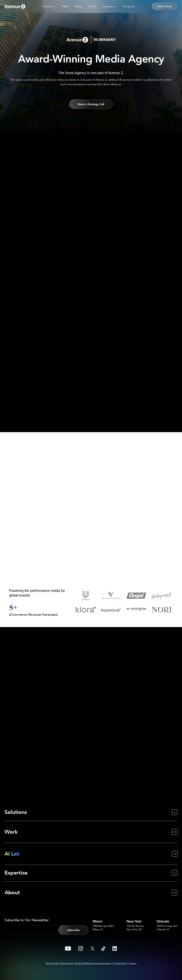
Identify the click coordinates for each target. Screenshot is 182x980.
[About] (91, 869)
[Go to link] (15, 6)
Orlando (164, 901)
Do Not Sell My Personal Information (93, 943)
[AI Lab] (91, 834)
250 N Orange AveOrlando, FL (167, 908)
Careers (133, 943)
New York (135, 901)
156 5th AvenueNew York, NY (135, 908)
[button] (54, 6)
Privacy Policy (67, 943)
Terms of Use (52, 943)
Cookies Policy (120, 943)
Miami (98, 901)
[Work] (91, 812)
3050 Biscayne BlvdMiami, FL (103, 908)
